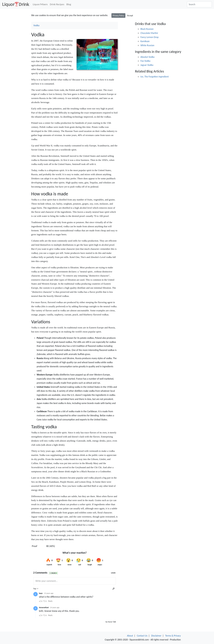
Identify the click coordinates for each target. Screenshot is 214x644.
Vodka (36, 25)
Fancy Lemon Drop (149, 37)
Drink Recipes (57, 4)
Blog (69, 4)
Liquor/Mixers (40, 4)
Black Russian (147, 29)
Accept (130, 15)
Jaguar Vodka (147, 65)
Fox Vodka (145, 61)
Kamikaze (145, 41)
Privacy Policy (118, 15)
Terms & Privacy (173, 636)
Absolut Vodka (147, 57)
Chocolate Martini (149, 33)
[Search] (199, 4)
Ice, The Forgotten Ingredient (155, 77)
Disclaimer (156, 636)
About (130, 636)
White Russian (147, 45)
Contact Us (142, 636)
